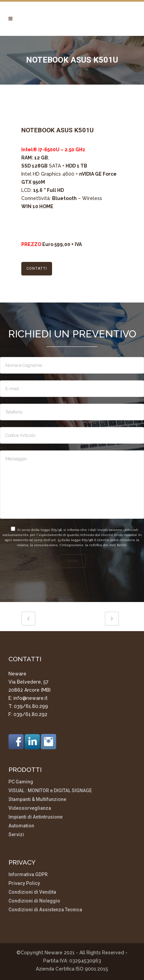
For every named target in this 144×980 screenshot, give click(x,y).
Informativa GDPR (28, 875)
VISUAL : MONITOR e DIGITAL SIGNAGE (50, 791)
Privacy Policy (24, 883)
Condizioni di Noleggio (34, 901)
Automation (21, 826)
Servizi (16, 835)
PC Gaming (21, 782)
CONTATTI (37, 269)
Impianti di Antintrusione (35, 817)
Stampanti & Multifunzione (37, 799)
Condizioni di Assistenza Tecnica (45, 910)
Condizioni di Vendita (32, 892)
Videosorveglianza (30, 808)
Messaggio (72, 485)
